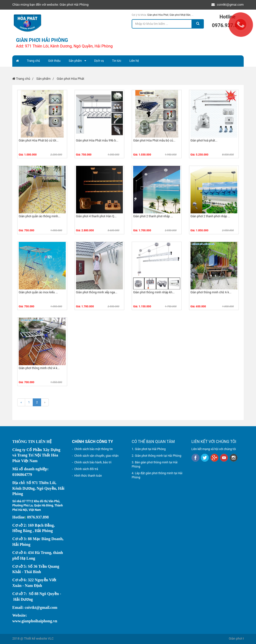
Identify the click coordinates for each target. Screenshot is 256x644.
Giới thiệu (54, 61)
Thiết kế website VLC (39, 638)
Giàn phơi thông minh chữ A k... (211, 292)
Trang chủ (33, 61)
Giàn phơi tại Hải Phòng (150, 449)
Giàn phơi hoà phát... (204, 141)
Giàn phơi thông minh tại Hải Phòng (158, 456)
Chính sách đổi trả (86, 469)
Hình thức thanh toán (88, 476)
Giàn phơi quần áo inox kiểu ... (38, 292)
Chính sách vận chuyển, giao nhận (96, 456)
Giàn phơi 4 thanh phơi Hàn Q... (96, 216)
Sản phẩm (75, 61)
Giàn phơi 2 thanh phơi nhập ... (153, 216)
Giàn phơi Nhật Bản (180, 15)
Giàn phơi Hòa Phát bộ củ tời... (39, 141)
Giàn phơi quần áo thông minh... (40, 216)
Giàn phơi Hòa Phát (158, 15)
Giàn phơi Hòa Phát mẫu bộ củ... (154, 141)
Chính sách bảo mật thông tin (94, 449)
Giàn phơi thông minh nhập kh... (154, 292)
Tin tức (117, 61)
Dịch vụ (99, 61)
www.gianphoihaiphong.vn (35, 621)
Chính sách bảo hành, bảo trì (93, 462)
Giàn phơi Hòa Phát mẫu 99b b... (97, 141)
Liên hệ (134, 61)
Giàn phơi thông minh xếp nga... (97, 292)
